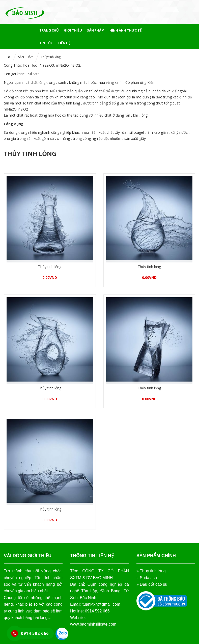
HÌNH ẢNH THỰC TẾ (125, 30)
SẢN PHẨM (96, 30)
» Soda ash (147, 578)
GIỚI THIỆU (73, 30)
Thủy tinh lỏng (50, 267)
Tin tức (46, 43)
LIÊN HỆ (64, 43)
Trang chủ (49, 30)
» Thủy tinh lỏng (151, 571)
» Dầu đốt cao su (152, 584)
